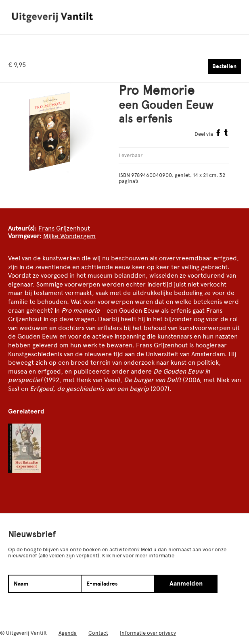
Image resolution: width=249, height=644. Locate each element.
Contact (98, 633)
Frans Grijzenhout (64, 228)
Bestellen (224, 66)
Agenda (68, 633)
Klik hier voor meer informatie (138, 556)
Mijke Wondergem (69, 236)
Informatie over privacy (148, 633)
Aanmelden (186, 584)
